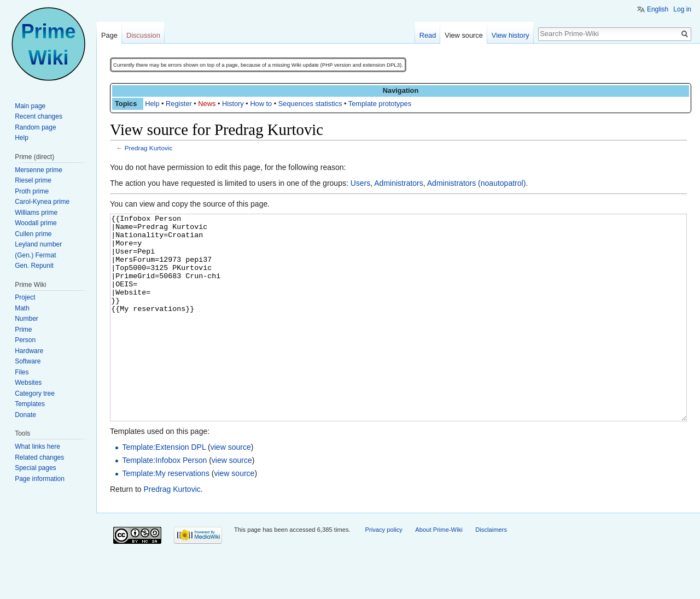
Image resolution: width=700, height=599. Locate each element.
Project (25, 297)
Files (22, 372)
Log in (682, 9)
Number (27, 319)
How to (261, 104)
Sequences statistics (310, 104)
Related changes (39, 457)
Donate (25, 415)
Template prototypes (380, 104)
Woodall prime (36, 223)
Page (109, 35)
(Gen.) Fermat (35, 255)
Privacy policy (383, 571)
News (207, 104)
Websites (28, 383)
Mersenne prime (39, 170)
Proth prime (32, 191)
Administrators (398, 183)
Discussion (143, 35)
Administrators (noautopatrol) (477, 183)
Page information (40, 479)
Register (179, 104)
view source (231, 488)
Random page (35, 127)
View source (463, 35)
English (658, 9)
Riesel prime (33, 180)
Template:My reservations (166, 514)
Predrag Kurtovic (149, 148)
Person (25, 340)
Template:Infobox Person (164, 501)
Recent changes (39, 116)
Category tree (35, 394)
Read (428, 35)
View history (511, 35)
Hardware (29, 351)
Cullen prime (33, 234)
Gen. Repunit (34, 266)
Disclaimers (491, 571)
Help (152, 104)
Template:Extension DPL (164, 488)
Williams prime (36, 213)
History (233, 104)
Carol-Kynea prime (42, 202)
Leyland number (38, 244)
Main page (30, 106)
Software (28, 361)
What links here (37, 447)
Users (361, 183)
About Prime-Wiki (439, 571)
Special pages (35, 468)
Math (22, 308)
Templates (30, 404)
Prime (23, 330)
